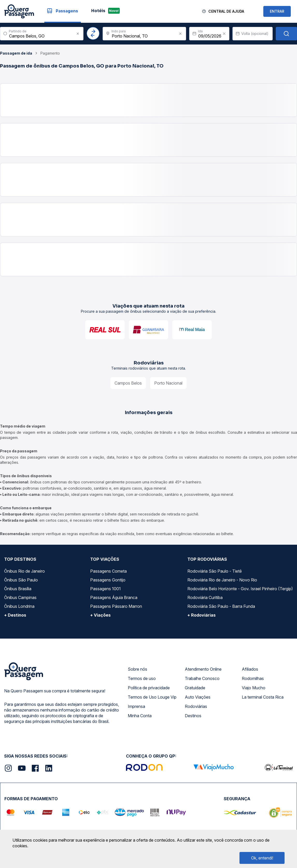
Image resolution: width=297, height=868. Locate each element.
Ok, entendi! (262, 858)
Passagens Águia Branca (114, 597)
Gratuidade (195, 688)
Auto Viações (198, 697)
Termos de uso (142, 678)
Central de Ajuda (226, 11)
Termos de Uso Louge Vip (152, 697)
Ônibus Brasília (18, 589)
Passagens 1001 (105, 589)
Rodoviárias (196, 706)
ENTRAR (277, 11)
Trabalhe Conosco (202, 678)
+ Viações (100, 615)
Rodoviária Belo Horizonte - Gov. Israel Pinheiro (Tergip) (240, 589)
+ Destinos (15, 615)
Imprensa (136, 706)
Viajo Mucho (254, 688)
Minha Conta (140, 716)
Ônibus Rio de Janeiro (24, 571)
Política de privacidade (149, 688)
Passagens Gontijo (108, 580)
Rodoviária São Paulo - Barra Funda (221, 606)
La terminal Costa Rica (263, 697)
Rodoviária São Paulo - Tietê (215, 571)
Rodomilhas (253, 678)
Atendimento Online (203, 669)
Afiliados (250, 669)
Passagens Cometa (108, 571)
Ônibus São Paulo (21, 580)
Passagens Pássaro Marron (116, 606)
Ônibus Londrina (19, 606)
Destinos (193, 716)
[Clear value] (224, 34)
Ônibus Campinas (20, 597)
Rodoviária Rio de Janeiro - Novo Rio (222, 580)
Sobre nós (137, 669)
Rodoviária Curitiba (205, 597)
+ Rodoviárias (201, 615)
